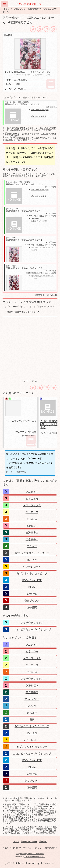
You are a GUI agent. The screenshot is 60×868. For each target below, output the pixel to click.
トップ (7, 9)
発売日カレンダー (29, 841)
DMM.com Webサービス (35, 857)
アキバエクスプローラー (30, 4)
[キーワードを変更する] (16, 472)
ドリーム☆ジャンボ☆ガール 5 (21, 421)
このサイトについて (12, 848)
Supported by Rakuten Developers (30, 854)
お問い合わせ (51, 848)
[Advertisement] (30, 348)
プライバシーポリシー (33, 848)
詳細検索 (43, 841)
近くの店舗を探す (39, 117)
